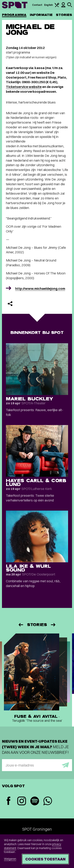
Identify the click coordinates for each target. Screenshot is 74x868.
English (48, 5)
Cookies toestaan (45, 859)
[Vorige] (21, 625)
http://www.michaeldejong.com (40, 288)
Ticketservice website (24, 87)
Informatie (41, 15)
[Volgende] (53, 625)
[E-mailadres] (37, 765)
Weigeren (10, 859)
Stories (64, 15)
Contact (37, 5)
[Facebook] (8, 801)
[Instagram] (22, 801)
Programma (14, 15)
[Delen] (10, 304)
